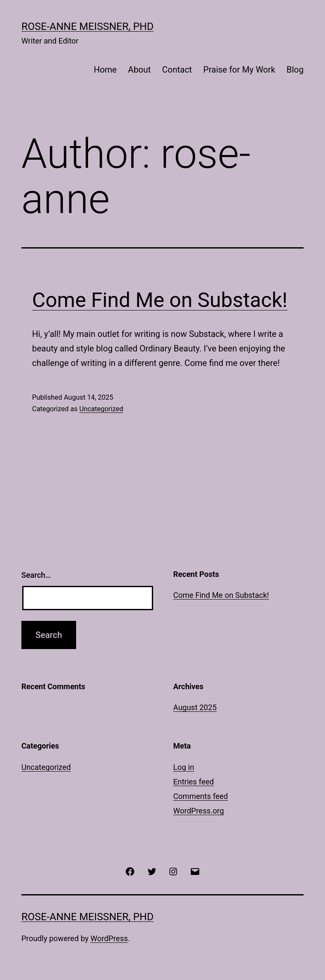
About (139, 70)
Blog (295, 70)
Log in (184, 767)
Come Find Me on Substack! (160, 300)
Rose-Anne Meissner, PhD (87, 26)
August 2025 (195, 707)
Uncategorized (101, 409)
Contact (177, 70)
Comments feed (201, 796)
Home (105, 70)
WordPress (109, 938)
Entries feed (194, 782)
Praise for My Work (239, 70)
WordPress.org (199, 811)
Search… (36, 575)
